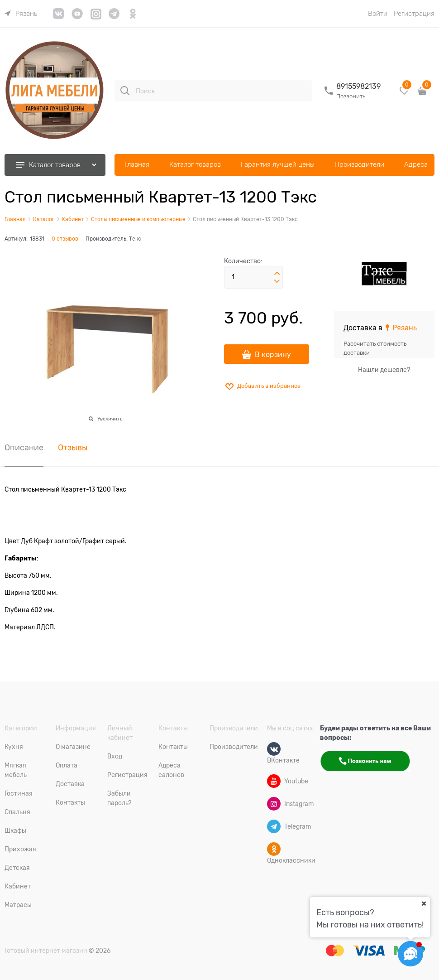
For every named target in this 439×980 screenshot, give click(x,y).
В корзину (273, 355)
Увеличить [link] (110, 419)
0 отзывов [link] (65, 239)
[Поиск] (125, 91)
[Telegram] (274, 826)
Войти (378, 14)
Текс (135, 239)
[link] (21, 14)
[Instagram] (274, 804)
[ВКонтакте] (274, 749)
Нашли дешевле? (384, 370)
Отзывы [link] (73, 448)
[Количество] (253, 277)
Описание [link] (24, 448)
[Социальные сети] (410, 954)
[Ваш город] (424, 903)
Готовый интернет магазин (46, 951)
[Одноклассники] (274, 849)
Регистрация (414, 14)
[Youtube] (274, 781)
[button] (277, 274)
